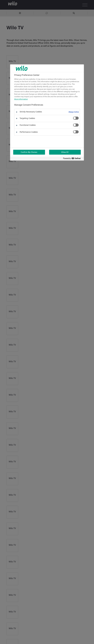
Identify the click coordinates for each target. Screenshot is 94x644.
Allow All (65, 152)
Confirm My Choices (29, 152)
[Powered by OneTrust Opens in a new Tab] (73, 159)
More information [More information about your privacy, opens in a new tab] (21, 99)
